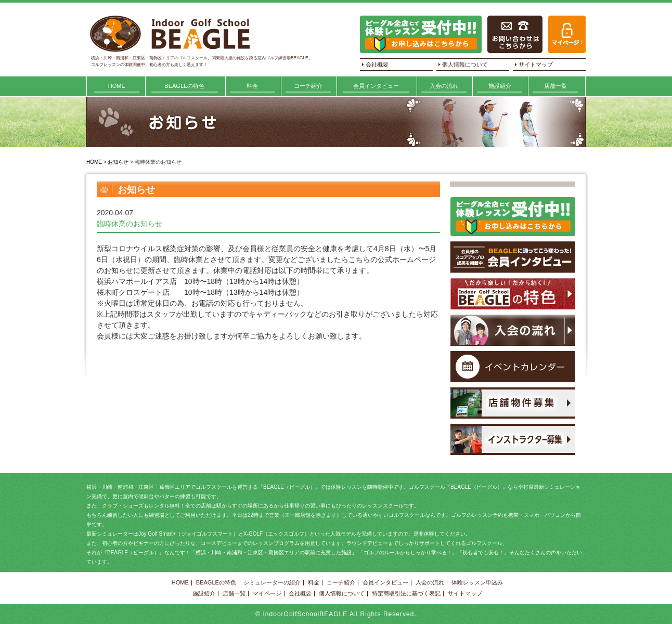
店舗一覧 (555, 86)
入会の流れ (444, 86)
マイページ (267, 593)
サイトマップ (536, 64)
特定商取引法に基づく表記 (406, 593)
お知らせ (118, 162)
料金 (252, 86)
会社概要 (377, 64)
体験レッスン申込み (477, 582)
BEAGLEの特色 (184, 86)
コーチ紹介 (308, 86)
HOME (117, 86)
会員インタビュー (376, 86)
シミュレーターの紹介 (272, 582)
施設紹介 (500, 86)
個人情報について (465, 64)
